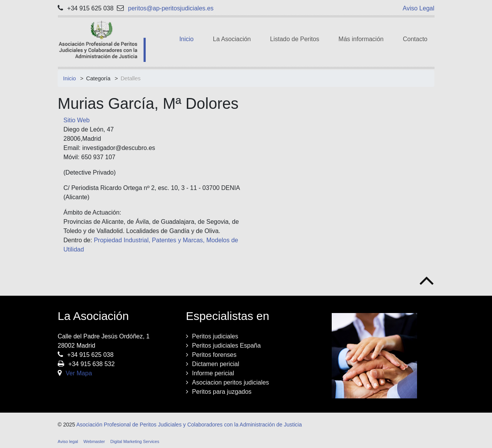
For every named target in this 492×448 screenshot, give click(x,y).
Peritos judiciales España (227, 346)
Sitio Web (76, 120)
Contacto (415, 39)
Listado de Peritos (295, 39)
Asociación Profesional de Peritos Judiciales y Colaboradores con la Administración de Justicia (189, 425)
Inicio (186, 39)
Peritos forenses (214, 355)
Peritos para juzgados (222, 392)
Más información (361, 39)
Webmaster (94, 441)
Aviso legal (68, 441)
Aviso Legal (419, 8)
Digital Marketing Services (135, 441)
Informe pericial (213, 373)
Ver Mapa (79, 373)
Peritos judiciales (215, 336)
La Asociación (232, 39)
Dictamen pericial (216, 364)
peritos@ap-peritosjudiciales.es (171, 8)
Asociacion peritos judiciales (231, 382)
